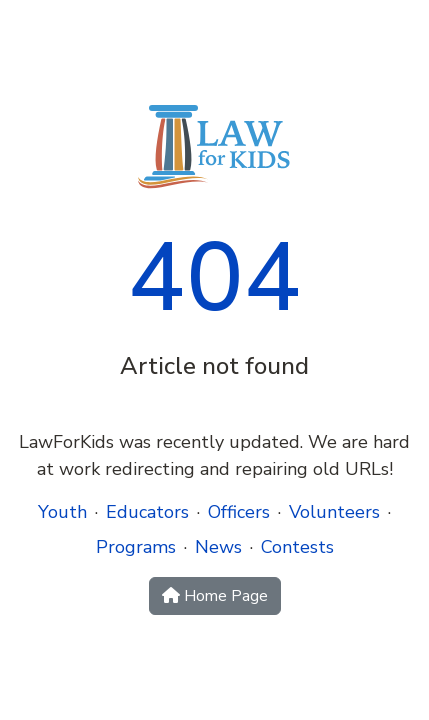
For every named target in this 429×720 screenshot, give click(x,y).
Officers (239, 512)
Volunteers (334, 512)
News (218, 547)
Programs (136, 547)
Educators (147, 512)
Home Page (215, 596)
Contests (297, 547)
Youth (62, 512)
